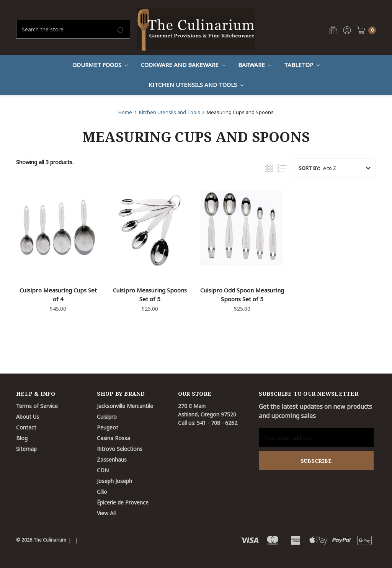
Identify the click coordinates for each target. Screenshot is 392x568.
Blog (22, 438)
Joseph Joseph (114, 481)
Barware (255, 65)
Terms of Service (37, 406)
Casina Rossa (114, 438)
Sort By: (309, 168)
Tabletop (302, 65)
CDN (103, 470)
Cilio (102, 492)
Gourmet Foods (100, 65)
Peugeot (108, 427)
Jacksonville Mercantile (125, 406)
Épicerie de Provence (123, 502)
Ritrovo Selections (120, 449)
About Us (28, 417)
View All (106, 513)
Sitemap (26, 449)
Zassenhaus (112, 459)
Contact (26, 427)
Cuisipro (107, 417)
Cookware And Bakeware (183, 65)
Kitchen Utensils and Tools (196, 85)
